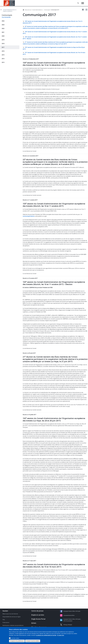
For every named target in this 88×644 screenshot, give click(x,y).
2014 (3, 59)
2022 (3, 28)
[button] (15, 3)
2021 (3, 32)
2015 (3, 55)
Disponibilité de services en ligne (12, 617)
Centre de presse (37, 611)
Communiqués (47, 10)
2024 (3, 21)
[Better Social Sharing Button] (86, 10)
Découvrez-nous (28, 10)
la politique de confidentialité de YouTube (46, 635)
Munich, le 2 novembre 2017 (31, 156)
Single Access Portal (38, 619)
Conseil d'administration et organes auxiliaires (10, 10)
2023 (3, 25)
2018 (3, 44)
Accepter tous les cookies (33, 641)
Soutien (5, 611)
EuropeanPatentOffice (69, 615)
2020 (3, 36)
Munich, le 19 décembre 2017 (31, 59)
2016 (3, 51)
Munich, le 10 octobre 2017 (30, 278)
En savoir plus (61, 635)
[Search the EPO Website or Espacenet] (78, 3)
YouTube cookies (15, 638)
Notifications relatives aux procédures (13, 625)
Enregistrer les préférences (17, 641)
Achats (34, 623)
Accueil (23, 10)
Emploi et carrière (38, 615)
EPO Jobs (78, 611)
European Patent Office (69, 611)
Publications (6, 622)
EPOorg (65, 625)
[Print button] (83, 10)
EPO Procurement (68, 621)
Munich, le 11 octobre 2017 (30, 200)
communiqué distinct (29, 216)
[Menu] (83, 3)
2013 (3, 62)
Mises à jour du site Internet (10, 614)
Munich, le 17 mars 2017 (29, 561)
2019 (3, 40)
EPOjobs (70, 625)
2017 (3, 47)
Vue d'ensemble (6, 17)
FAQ (4, 620)
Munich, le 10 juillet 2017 (29, 415)
